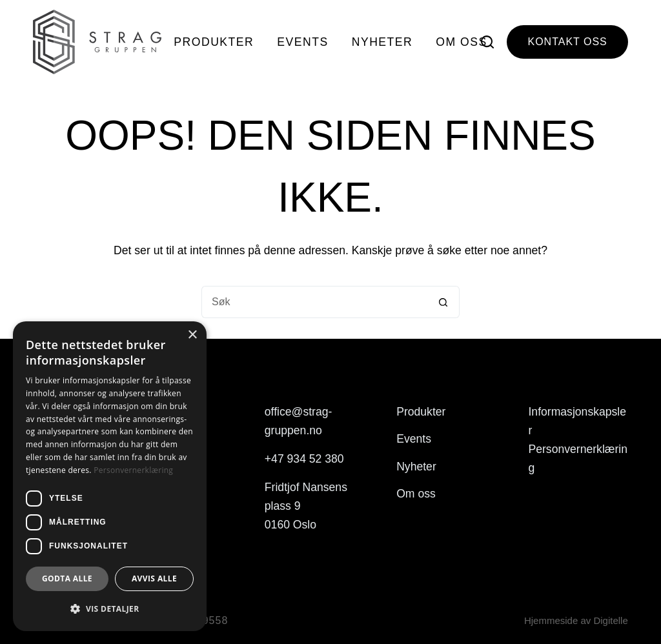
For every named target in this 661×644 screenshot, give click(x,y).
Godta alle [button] (67, 579)
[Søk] (487, 42)
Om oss (461, 42)
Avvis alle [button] (154, 579)
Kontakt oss (567, 42)
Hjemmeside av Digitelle (576, 620)
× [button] (192, 335)
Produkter (214, 42)
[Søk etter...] (314, 302)
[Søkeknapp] (443, 302)
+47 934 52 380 (304, 459)
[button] (110, 609)
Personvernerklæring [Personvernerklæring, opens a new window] (133, 470)
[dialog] (110, 476)
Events (302, 42)
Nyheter (382, 42)
